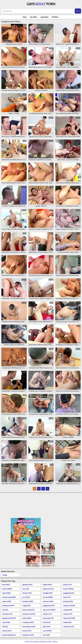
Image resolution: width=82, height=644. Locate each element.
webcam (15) (68, 614)
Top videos (33, 17)
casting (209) (68, 610)
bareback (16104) (29, 614)
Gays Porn (41, 4)
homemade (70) (48, 618)
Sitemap (55, 642)
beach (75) (67, 597)
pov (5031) (26, 597)
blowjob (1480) (28, 601)
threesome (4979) (8, 606)
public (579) (67, 585)
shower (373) (27, 593)
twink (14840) (7, 589)
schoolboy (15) (7, 614)
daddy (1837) (47, 585)
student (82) (67, 622)
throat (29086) (48, 597)
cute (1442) (6, 622)
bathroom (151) (48, 589)
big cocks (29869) (49, 610)
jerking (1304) (68, 601)
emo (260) (46, 635)
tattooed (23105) (69, 618)
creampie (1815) (28, 622)
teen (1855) (6, 585)
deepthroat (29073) (9, 618)
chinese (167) (47, 614)
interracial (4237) (28, 610)
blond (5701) (27, 631)
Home (25, 17)
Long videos (44, 17)
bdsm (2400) (27, 618)
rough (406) (26, 606)
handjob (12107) (28, 635)
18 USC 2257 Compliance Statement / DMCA (38, 642)
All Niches (55, 17)
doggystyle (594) (49, 606)
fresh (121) (47, 622)
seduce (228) (7, 601)
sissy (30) (26, 589)
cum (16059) (47, 631)
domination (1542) (29, 626)
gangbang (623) (69, 593)
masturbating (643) (9, 635)
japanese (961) (27, 585)
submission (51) (69, 626)
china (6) (5, 626)
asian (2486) (6, 593)
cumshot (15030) (69, 606)
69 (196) (5, 610)
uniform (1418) (48, 601)
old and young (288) (9, 597)
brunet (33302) (68, 589)
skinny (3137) (7, 631)
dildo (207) (47, 626)
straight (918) (48, 593)
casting (5, 575)
